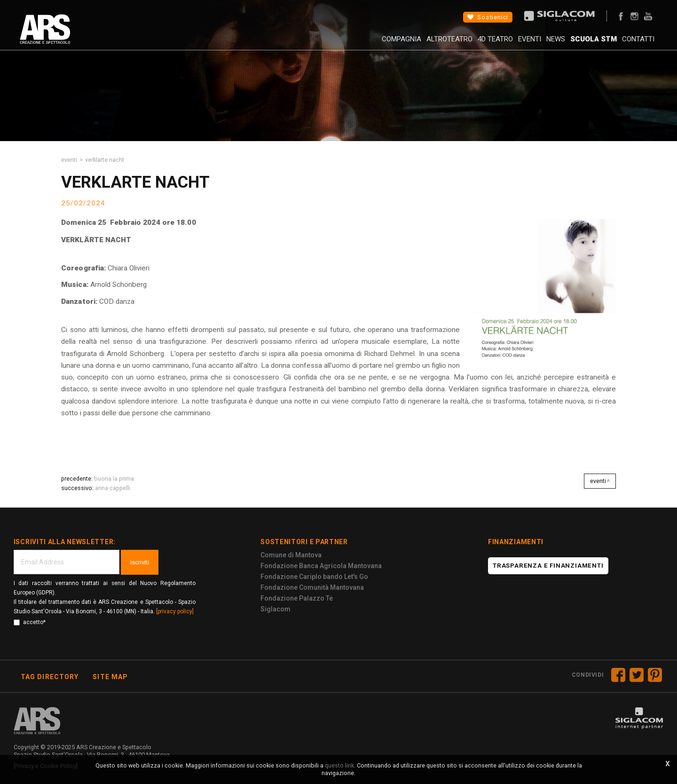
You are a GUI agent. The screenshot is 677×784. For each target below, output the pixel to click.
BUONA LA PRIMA (114, 479)
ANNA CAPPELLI (113, 488)
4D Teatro (460, 45)
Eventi (501, 45)
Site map (110, 677)
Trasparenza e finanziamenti (548, 566)
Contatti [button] (631, 45)
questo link (339, 765)
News (535, 45)
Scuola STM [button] (579, 45)
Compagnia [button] (352, 45)
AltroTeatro (407, 45)
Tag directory (50, 677)
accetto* (30, 622)
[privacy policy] (175, 611)
